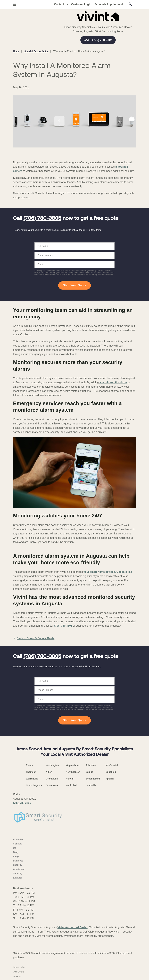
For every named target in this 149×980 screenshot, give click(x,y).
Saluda (89, 772)
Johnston (91, 765)
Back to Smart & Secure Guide (34, 638)
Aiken (49, 772)
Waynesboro (73, 765)
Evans (29, 765)
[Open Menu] (15, 4)
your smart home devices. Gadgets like (108, 572)
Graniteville (52, 779)
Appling (110, 779)
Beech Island (93, 779)
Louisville (91, 785)
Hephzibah (72, 785)
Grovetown (52, 785)
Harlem (70, 779)
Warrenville (32, 779)
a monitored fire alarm (113, 382)
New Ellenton (73, 772)
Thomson (31, 772)
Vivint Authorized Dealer (73, 927)
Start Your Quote (74, 285)
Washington (52, 765)
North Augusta (34, 785)
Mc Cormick (112, 765)
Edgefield (111, 772)
